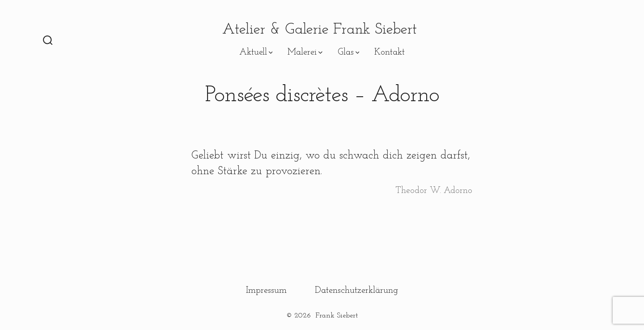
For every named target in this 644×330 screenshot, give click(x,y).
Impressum (266, 290)
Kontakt (390, 52)
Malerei (305, 52)
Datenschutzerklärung (356, 290)
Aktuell (256, 52)
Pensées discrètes (193, 52)
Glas (349, 52)
